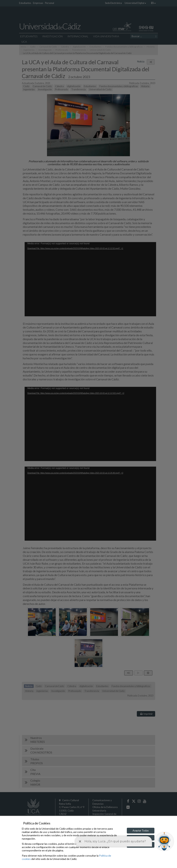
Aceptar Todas (141, 831)
